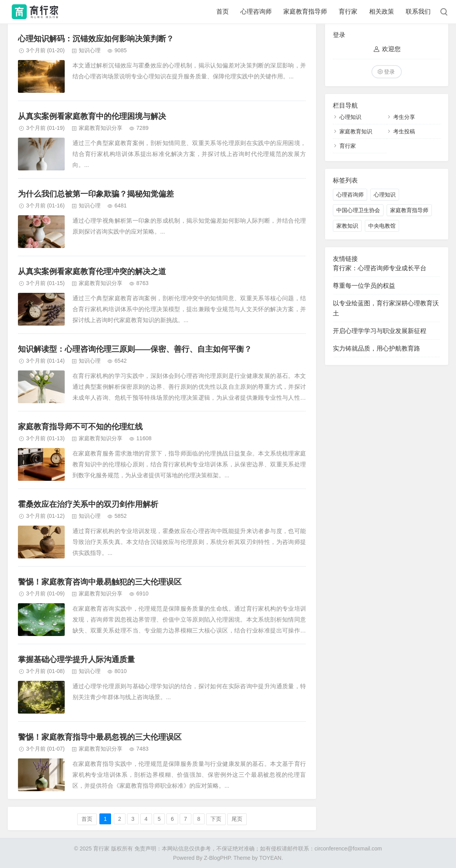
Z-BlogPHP (217, 858)
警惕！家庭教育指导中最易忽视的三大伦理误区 (100, 737)
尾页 (237, 819)
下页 (216, 819)
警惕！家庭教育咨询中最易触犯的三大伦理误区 (100, 582)
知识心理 (90, 50)
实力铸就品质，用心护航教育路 (376, 348)
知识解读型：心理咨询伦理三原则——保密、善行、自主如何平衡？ (135, 349)
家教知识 (347, 226)
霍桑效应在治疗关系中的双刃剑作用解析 (88, 504)
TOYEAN (270, 858)
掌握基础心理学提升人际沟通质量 (76, 659)
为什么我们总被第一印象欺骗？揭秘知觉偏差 (96, 194)
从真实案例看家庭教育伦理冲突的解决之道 (92, 271)
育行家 (348, 12)
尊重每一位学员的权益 (364, 286)
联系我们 (418, 12)
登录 (389, 72)
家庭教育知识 (356, 131)
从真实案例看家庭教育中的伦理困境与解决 (92, 116)
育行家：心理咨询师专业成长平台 (380, 268)
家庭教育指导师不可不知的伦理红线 (80, 427)
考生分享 (404, 117)
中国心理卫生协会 (358, 210)
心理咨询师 (256, 12)
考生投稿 (404, 131)
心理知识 (350, 117)
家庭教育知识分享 (101, 128)
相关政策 (382, 12)
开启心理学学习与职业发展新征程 (380, 331)
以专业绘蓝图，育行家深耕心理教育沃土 (386, 308)
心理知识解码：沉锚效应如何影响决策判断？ (96, 39)
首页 (223, 12)
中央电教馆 (382, 226)
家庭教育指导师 (305, 12)
